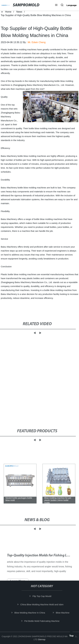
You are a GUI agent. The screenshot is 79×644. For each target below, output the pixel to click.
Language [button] (72, 5)
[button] (56, 5)
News (19, 12)
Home (8, 12)
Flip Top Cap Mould (42, 596)
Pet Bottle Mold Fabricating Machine (42, 621)
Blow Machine (63, 613)
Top (71, 636)
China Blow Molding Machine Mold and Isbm (43, 604)
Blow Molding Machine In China (30, 613)
